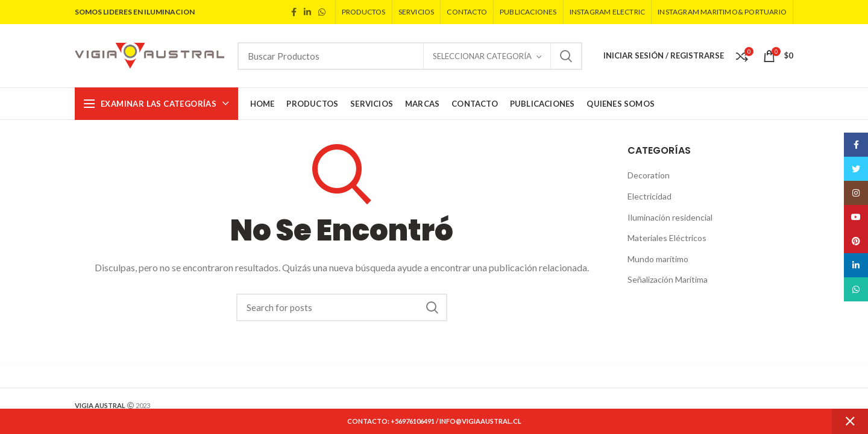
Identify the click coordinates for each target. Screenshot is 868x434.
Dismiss (850, 421)
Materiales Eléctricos (667, 238)
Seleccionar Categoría (482, 56)
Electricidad (649, 196)
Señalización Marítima (668, 279)
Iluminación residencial (670, 217)
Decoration (649, 175)
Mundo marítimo (658, 259)
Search (566, 56)
